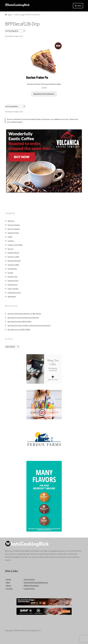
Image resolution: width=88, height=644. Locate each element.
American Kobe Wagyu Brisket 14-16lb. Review (24, 314)
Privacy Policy (29, 579)
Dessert (10, 249)
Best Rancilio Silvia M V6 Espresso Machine (23, 318)
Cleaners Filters (13, 233)
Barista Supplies (14, 229)
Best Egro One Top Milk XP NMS (19, 329)
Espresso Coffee (13, 257)
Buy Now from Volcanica (44, 94)
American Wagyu (14, 225)
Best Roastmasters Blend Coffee (19, 321)
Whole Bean (12, 297)
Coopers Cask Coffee (15, 245)
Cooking (11, 241)
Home (10, 15)
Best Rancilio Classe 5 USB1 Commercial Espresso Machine (29, 325)
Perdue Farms (13, 285)
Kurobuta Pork (13, 281)
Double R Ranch (13, 253)
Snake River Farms (14, 293)
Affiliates (11, 221)
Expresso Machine (14, 261)
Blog (8, 582)
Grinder (10, 273)
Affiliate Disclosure (31, 585)
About (9, 585)
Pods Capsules (13, 289)
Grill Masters (12, 269)
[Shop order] (15, 31)
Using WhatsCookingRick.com (36, 582)
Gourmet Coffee (13, 265)
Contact (9, 589)
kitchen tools (13, 277)
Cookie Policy (29, 589)
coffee (10, 237)
